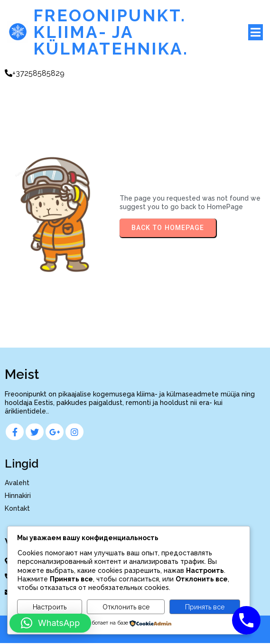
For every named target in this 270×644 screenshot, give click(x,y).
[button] (50, 623)
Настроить (50, 607)
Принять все (205, 607)
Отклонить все (126, 607)
